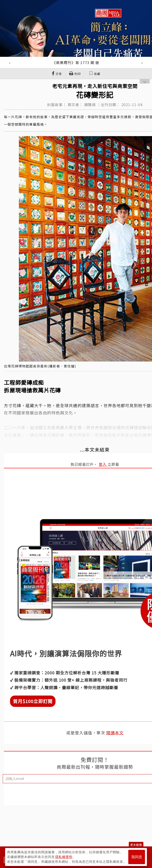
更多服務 (136, 845)
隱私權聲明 (64, 857)
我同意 (137, 857)
